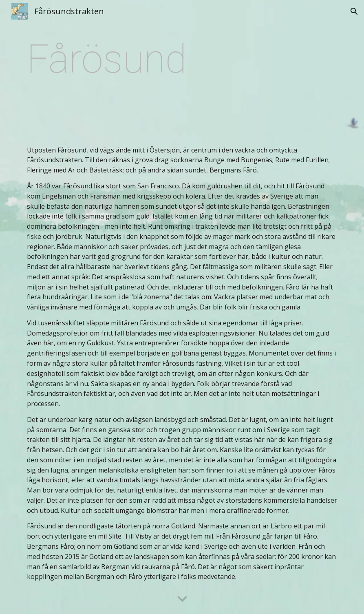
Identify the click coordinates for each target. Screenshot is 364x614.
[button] (354, 11)
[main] (182, 83)
